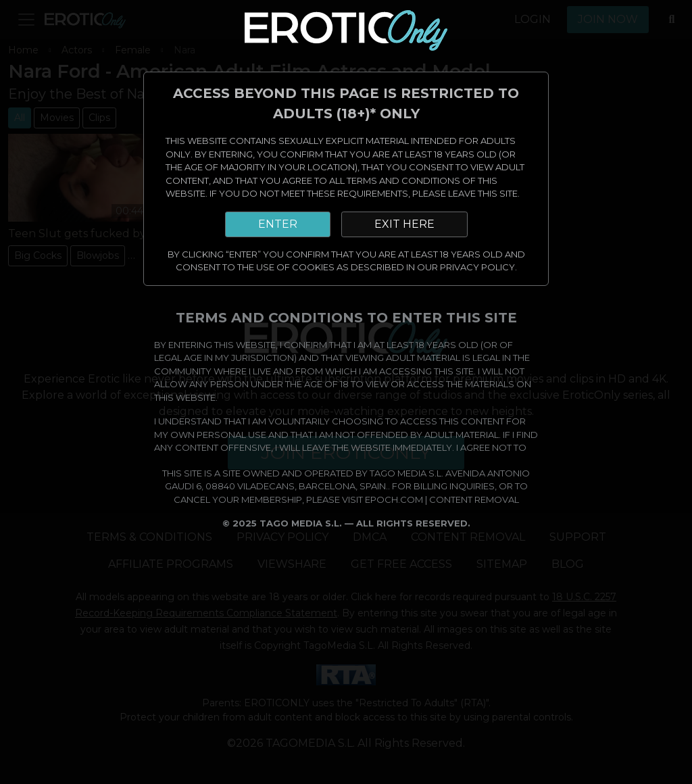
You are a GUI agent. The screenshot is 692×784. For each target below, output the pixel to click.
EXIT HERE (404, 224)
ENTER (278, 224)
